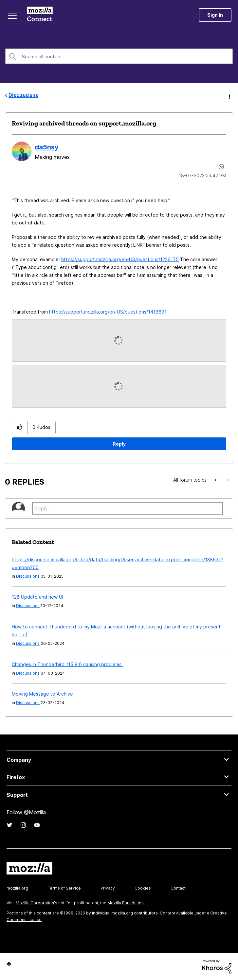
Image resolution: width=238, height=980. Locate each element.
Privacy (108, 888)
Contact (178, 888)
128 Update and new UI (37, 597)
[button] (20, 427)
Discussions (23, 95)
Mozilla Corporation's (37, 903)
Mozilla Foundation (126, 903)
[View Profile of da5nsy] (47, 147)
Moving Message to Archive (42, 694)
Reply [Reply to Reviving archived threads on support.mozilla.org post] (119, 444)
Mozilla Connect (40, 15)
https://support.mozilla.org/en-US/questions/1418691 (108, 312)
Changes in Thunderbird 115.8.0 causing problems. (67, 664)
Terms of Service (64, 888)
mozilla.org (17, 888)
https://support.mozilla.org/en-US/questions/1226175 (120, 259)
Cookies (143, 888)
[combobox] (119, 56)
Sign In (215, 15)
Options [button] (229, 96)
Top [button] (9, 964)
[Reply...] (128, 509)
